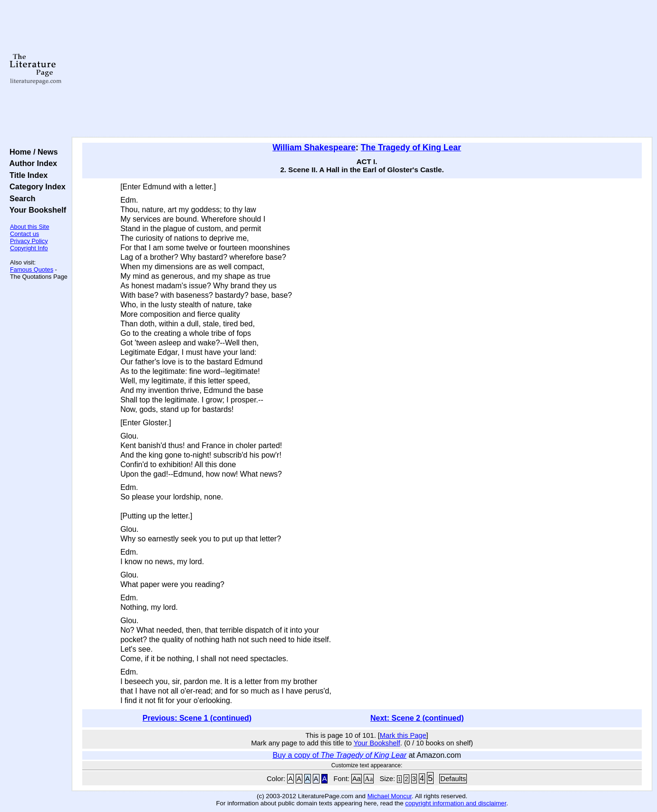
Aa (357, 779)
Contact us (24, 234)
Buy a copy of (339, 755)
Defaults (453, 779)
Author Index (31, 163)
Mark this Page (403, 735)
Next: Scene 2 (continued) (417, 718)
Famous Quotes (32, 269)
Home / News (32, 152)
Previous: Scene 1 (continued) (197, 718)
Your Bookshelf (36, 210)
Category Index (35, 186)
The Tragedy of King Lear (411, 147)
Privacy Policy (29, 241)
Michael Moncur (390, 796)
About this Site (30, 227)
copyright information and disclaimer (456, 803)
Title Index (26, 175)
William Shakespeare (314, 147)
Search (20, 198)
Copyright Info (29, 248)
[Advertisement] (362, 69)
